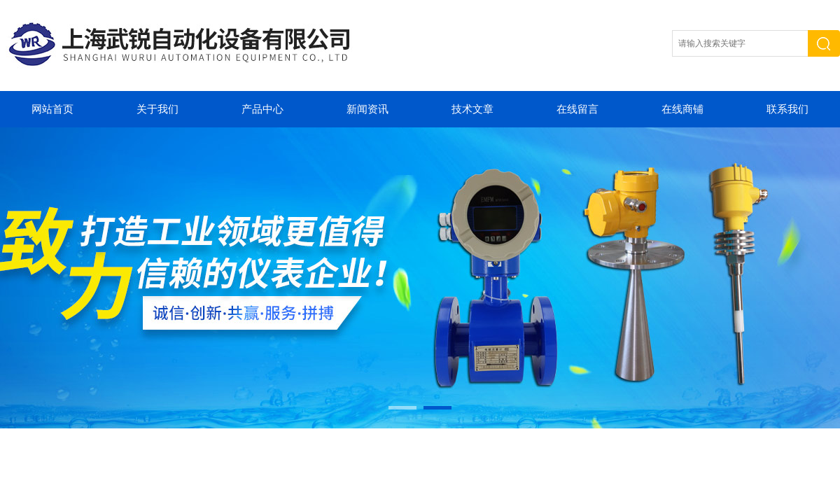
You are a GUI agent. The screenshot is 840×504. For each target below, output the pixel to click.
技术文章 (472, 109)
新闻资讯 (367, 109)
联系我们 (787, 109)
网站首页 (52, 109)
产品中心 (262, 109)
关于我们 (157, 109)
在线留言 (577, 109)
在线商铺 (682, 109)
